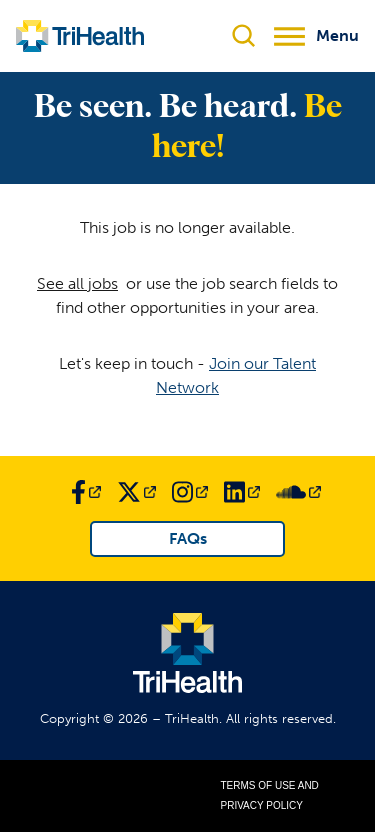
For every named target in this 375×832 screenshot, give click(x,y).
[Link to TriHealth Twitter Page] (136, 492)
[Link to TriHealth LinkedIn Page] (242, 492)
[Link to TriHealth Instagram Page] (190, 492)
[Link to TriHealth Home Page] (80, 36)
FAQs (188, 538)
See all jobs (77, 283)
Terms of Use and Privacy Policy (270, 795)
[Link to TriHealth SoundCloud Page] (298, 492)
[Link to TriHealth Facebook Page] (86, 492)
